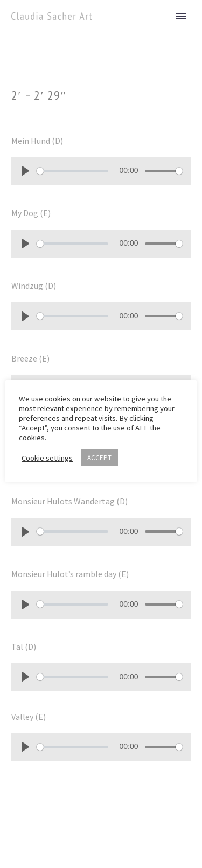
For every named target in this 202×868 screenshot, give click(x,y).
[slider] (72, 171)
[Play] (25, 171)
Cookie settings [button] (47, 458)
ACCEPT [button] (99, 458)
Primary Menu (181, 16)
